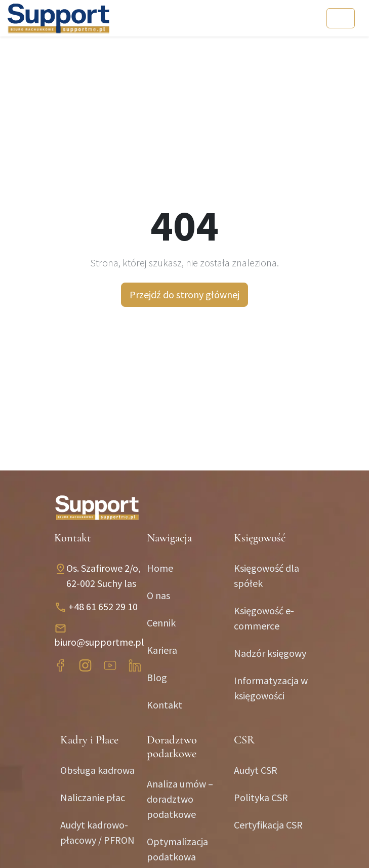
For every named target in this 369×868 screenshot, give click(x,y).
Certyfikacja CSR (268, 825)
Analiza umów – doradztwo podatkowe (180, 799)
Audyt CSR (256, 770)
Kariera (162, 650)
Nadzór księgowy (270, 653)
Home (160, 568)
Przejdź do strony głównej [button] (184, 294)
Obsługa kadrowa (97, 770)
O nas (158, 595)
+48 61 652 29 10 (103, 606)
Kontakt (165, 705)
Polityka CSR (261, 797)
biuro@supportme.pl (99, 642)
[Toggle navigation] (341, 18)
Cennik (161, 623)
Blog (157, 677)
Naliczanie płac (93, 797)
